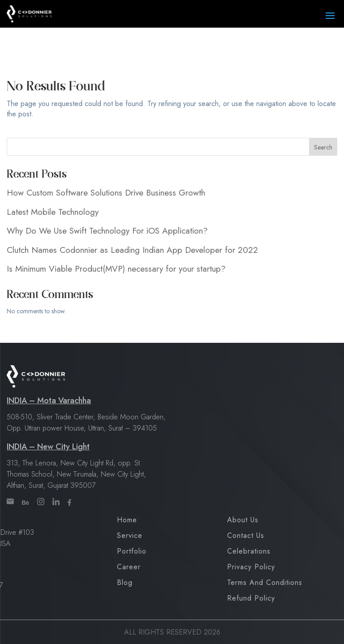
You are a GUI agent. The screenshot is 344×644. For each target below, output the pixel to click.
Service (130, 535)
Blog (125, 582)
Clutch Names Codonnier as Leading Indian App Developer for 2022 (132, 250)
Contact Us (246, 535)
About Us (243, 520)
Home (127, 520)
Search (323, 147)
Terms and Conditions (265, 582)
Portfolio (132, 551)
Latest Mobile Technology (53, 212)
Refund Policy (251, 598)
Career (129, 567)
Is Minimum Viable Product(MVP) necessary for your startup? (116, 269)
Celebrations (249, 551)
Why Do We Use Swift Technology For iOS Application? (107, 231)
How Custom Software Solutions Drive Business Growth (106, 193)
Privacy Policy (251, 567)
